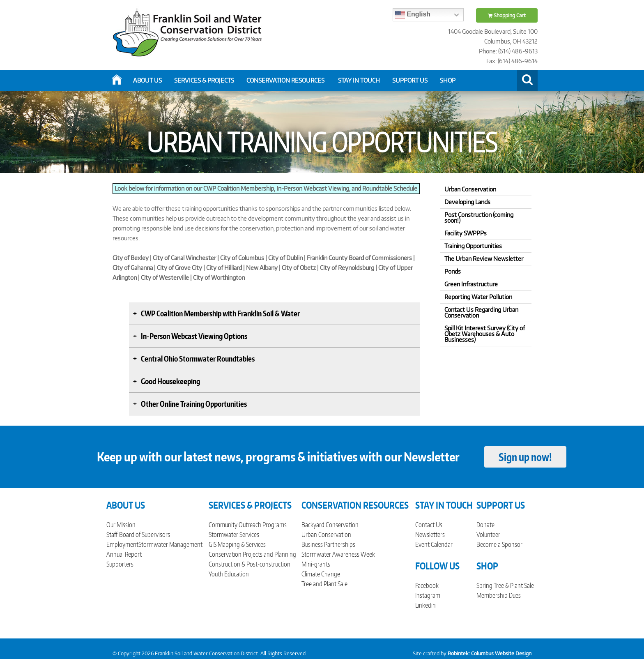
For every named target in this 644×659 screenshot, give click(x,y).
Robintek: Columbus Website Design (490, 653)
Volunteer (488, 535)
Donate (485, 525)
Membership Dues (499, 595)
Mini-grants (316, 564)
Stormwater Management (170, 544)
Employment (122, 544)
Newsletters (430, 535)
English (413, 15)
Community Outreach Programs (248, 525)
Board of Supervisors (145, 535)
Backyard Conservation (330, 525)
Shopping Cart (507, 15)
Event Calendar (434, 544)
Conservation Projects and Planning (252, 554)
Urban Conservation (326, 535)
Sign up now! (525, 457)
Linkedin (425, 605)
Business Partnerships (328, 544)
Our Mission (121, 525)
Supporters (120, 564)
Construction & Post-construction (250, 564)
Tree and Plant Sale (324, 584)
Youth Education (229, 574)
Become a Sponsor (499, 544)
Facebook (427, 585)
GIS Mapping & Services (237, 544)
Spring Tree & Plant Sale (505, 585)
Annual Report (124, 554)
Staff (112, 535)
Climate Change (321, 574)
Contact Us (429, 525)
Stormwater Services (234, 535)
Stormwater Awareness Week (338, 554)
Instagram (428, 595)
